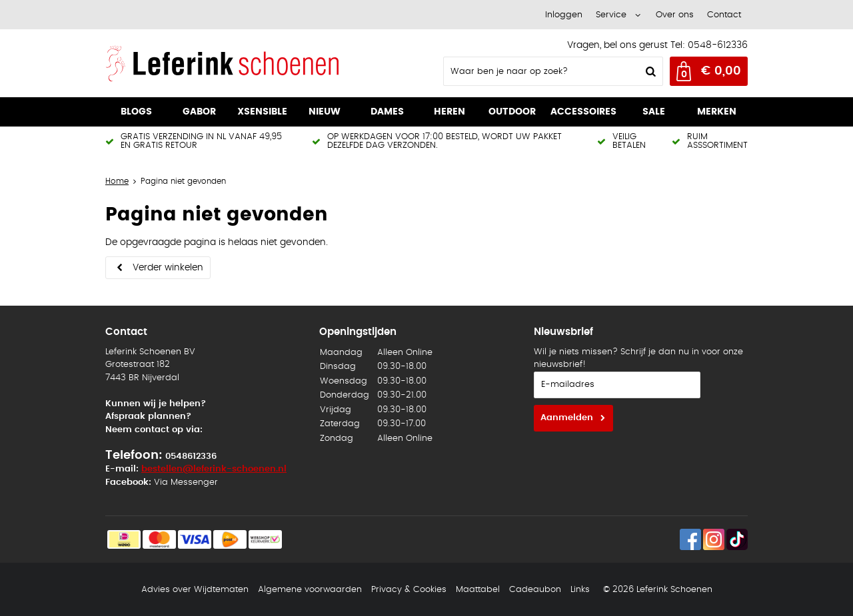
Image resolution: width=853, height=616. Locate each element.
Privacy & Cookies (409, 590)
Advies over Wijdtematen (195, 590)
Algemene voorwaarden (310, 590)
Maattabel (478, 590)
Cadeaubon (535, 590)
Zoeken (649, 71)
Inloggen (564, 15)
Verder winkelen (168, 268)
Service (611, 15)
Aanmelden (567, 418)
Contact (724, 15)
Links (580, 590)
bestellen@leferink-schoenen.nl (214, 469)
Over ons (675, 15)
